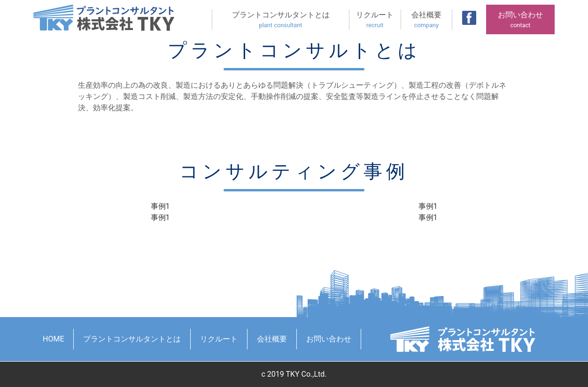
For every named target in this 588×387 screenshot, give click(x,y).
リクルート (375, 20)
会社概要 (427, 20)
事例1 (160, 206)
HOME (53, 339)
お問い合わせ (520, 20)
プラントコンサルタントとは (281, 20)
